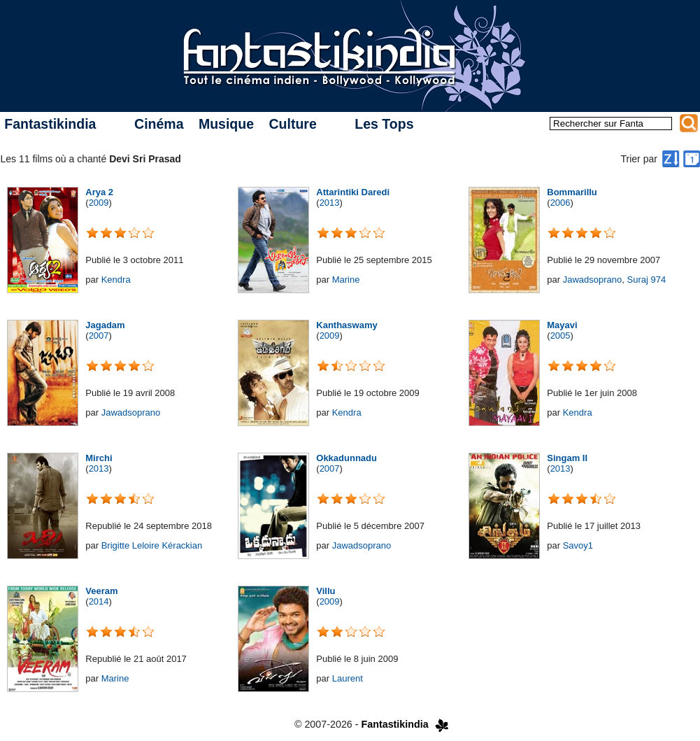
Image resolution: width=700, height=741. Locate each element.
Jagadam (105, 325)
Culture (292, 124)
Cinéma (159, 124)
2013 (330, 203)
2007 (99, 336)
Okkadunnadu (347, 458)
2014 (99, 601)
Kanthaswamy (347, 325)
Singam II (567, 458)
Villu (326, 591)
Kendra (116, 280)
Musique (226, 124)
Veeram (101, 591)
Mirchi (99, 458)
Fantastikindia (50, 124)
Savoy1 (578, 545)
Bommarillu (572, 192)
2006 (560, 203)
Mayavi (562, 325)
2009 (99, 203)
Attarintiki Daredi (353, 192)
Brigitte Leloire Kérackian (152, 545)
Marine (346, 280)
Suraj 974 (646, 280)
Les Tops (384, 124)
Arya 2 (99, 192)
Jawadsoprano (593, 280)
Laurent (348, 678)
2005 (560, 336)
